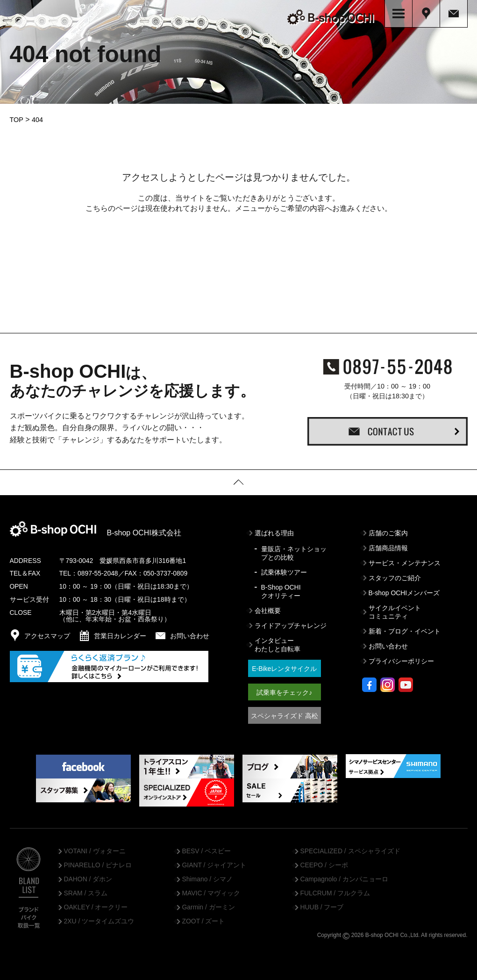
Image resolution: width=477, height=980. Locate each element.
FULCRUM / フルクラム (335, 890)
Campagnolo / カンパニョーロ (344, 876)
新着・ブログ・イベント (405, 628)
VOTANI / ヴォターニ (95, 848)
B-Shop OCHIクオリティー (281, 588)
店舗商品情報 (388, 545)
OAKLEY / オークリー (96, 904)
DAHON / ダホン (88, 876)
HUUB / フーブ (322, 904)
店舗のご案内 (388, 530)
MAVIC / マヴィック (211, 890)
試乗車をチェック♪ (284, 689)
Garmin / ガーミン (209, 904)
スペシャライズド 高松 (285, 713)
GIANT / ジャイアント (214, 862)
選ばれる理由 (274, 530)
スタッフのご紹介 (395, 575)
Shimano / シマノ (207, 876)
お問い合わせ (388, 643)
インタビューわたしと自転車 (278, 642)
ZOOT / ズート (204, 918)
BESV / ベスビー (207, 848)
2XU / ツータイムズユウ (99, 918)
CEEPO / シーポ (324, 862)
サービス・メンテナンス (405, 560)
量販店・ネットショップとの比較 (294, 550)
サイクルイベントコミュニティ (395, 609)
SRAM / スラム (86, 890)
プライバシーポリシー (401, 658)
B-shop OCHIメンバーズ (404, 590)
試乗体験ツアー (284, 569)
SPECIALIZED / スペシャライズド (350, 848)
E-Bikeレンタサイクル (284, 666)
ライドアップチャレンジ (291, 623)
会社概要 (268, 607)
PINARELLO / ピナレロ (98, 862)
